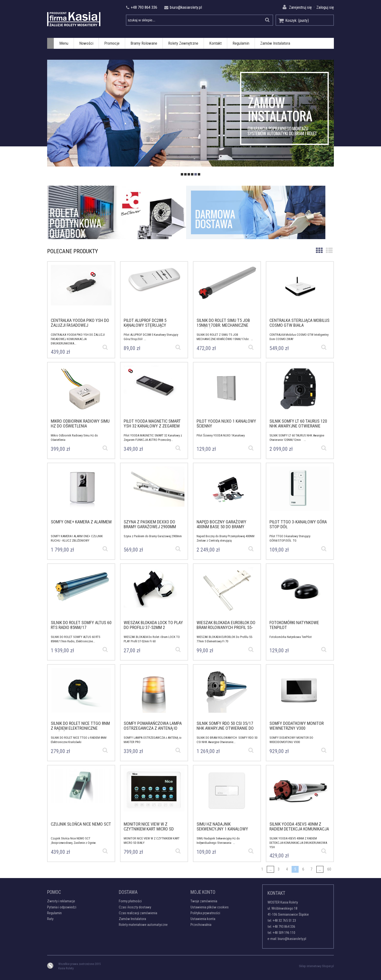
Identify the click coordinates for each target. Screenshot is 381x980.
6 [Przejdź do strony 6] (303, 869)
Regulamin (54, 913)
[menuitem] (64, 43)
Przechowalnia (201, 925)
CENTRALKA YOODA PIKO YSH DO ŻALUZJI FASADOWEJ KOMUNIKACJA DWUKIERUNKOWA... (78, 337)
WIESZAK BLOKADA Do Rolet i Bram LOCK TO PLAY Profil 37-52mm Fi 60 (152, 639)
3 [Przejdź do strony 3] (279, 869)
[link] (190, 113)
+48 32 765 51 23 (284, 921)
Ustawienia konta (203, 919)
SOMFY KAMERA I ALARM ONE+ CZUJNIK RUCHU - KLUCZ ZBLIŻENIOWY (77, 538)
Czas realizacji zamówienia (138, 913)
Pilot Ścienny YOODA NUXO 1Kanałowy (221, 435)
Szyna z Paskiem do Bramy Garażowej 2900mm (153, 536)
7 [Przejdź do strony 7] (312, 869)
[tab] (182, 174)
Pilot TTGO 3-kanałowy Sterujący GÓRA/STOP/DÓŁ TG (290, 538)
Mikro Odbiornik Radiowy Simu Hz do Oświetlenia (74, 438)
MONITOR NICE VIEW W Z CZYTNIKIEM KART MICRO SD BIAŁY (152, 841)
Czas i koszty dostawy (135, 907)
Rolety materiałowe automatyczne (143, 925)
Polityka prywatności (205, 913)
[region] (190, 113)
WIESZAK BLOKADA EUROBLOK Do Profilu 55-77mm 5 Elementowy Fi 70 (225, 639)
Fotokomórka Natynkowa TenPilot (291, 637)
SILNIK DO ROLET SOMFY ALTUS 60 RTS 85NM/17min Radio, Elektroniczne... (76, 639)
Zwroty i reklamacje (61, 901)
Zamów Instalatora (132, 919)
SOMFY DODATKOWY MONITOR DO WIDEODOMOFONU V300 (291, 740)
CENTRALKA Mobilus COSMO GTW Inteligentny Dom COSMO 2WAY (299, 337)
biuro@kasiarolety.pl (292, 939)
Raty (50, 919)
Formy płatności (130, 901)
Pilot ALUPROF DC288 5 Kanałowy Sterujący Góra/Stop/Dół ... (151, 337)
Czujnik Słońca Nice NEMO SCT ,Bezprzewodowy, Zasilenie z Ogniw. (74, 841)
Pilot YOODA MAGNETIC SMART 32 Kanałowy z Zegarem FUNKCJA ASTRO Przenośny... (153, 438)
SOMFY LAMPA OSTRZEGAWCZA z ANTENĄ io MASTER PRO (153, 740)
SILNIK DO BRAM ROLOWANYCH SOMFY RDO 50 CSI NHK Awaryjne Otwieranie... (227, 740)
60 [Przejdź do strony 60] (329, 869)
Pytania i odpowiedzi (62, 907)
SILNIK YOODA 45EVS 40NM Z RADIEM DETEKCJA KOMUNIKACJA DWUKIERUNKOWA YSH (298, 841)
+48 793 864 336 (284, 927)
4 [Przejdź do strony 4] (287, 869)
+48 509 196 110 (284, 933)
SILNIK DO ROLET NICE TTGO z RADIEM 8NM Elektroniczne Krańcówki (79, 740)
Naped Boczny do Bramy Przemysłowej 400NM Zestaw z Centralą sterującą (225, 538)
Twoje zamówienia (204, 901)
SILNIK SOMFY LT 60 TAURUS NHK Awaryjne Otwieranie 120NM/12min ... (297, 438)
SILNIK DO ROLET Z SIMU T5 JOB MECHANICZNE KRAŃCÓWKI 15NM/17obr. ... (225, 337)
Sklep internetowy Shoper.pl (316, 966)
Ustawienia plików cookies (210, 907)
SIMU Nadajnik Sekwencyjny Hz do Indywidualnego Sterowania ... (218, 841)
